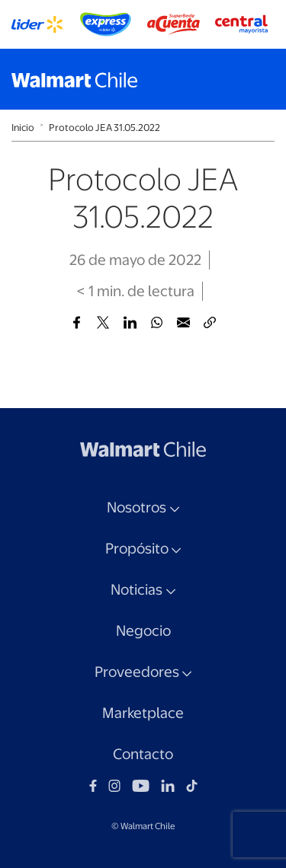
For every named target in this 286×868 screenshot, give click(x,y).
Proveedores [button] (137, 672)
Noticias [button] (137, 590)
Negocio (143, 631)
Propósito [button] (137, 549)
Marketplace (143, 713)
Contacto (143, 754)
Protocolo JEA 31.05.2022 (104, 128)
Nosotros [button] (137, 507)
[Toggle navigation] (259, 79)
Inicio (23, 128)
